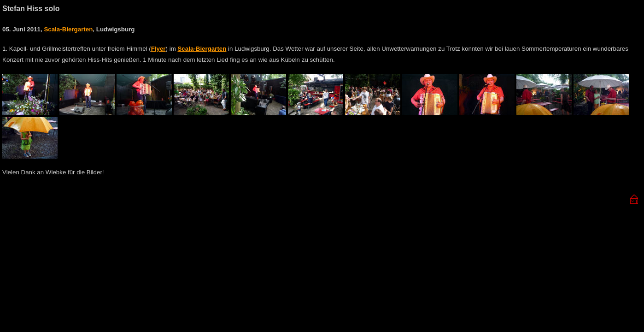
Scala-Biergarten (68, 29)
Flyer (158, 49)
